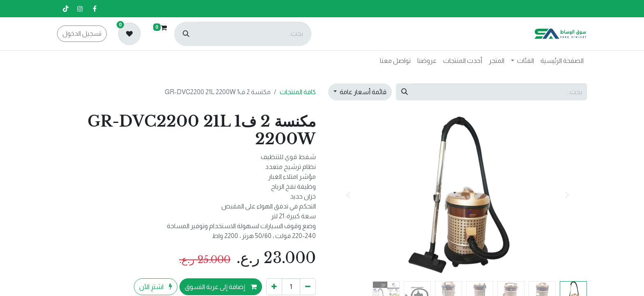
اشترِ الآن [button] (156, 287)
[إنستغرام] (80, 9)
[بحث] (186, 34)
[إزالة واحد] (308, 287)
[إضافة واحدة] (274, 287)
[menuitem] (562, 61)
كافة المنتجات (298, 92)
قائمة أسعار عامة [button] (362, 92)
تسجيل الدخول (82, 34)
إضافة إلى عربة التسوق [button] (221, 287)
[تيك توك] (66, 9)
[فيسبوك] (94, 9)
